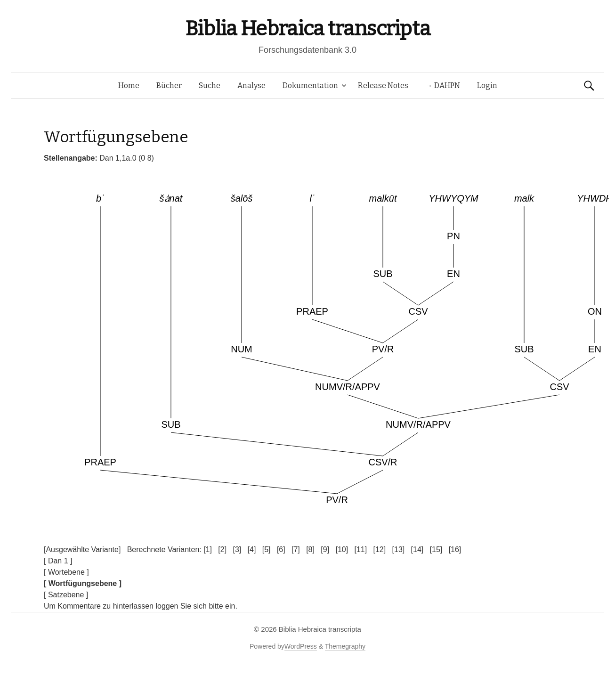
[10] (342, 549)
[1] (208, 549)
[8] (310, 549)
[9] (325, 549)
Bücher (169, 85)
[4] (252, 549)
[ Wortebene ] (66, 572)
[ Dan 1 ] (58, 561)
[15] (436, 549)
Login (487, 85)
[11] (360, 549)
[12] (380, 549)
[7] (296, 549)
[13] (399, 549)
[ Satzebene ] (66, 595)
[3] (237, 549)
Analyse (251, 85)
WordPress (301, 646)
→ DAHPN (443, 85)
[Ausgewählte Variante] (82, 549)
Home (129, 85)
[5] (267, 549)
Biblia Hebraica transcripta (307, 28)
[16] (455, 549)
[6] (281, 549)
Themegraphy (345, 646)
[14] (417, 549)
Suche (210, 85)
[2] (222, 549)
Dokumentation (310, 85)
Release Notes (383, 85)
